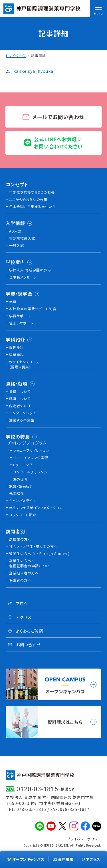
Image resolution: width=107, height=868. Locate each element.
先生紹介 (17, 493)
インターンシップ (22, 413)
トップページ (16, 55)
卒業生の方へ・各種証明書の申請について (31, 563)
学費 (13, 301)
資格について (20, 391)
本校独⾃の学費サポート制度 (33, 309)
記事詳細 (39, 55)
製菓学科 (17, 355)
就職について (20, 398)
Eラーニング (23, 465)
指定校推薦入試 (22, 238)
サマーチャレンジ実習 (31, 458)
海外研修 (21, 479)
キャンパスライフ (22, 500)
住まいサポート (21, 323)
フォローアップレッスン (31, 450)
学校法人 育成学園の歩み (30, 270)
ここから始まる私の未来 (28, 199)
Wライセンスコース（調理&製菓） (24, 364)
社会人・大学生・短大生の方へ (33, 546)
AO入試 (15, 231)
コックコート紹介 (23, 515)
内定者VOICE (20, 406)
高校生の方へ (20, 539)
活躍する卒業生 (22, 420)
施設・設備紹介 (21, 486)
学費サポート (20, 316)
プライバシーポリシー (84, 839)
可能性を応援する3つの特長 (32, 192)
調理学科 (17, 347)
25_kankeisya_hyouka (30, 71)
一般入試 (17, 245)
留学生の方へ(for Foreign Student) (39, 553)
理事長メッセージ (23, 277)
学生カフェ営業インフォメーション (36, 507)
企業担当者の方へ (24, 573)
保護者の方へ (20, 580)
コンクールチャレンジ (30, 472)
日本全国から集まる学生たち (32, 206)
